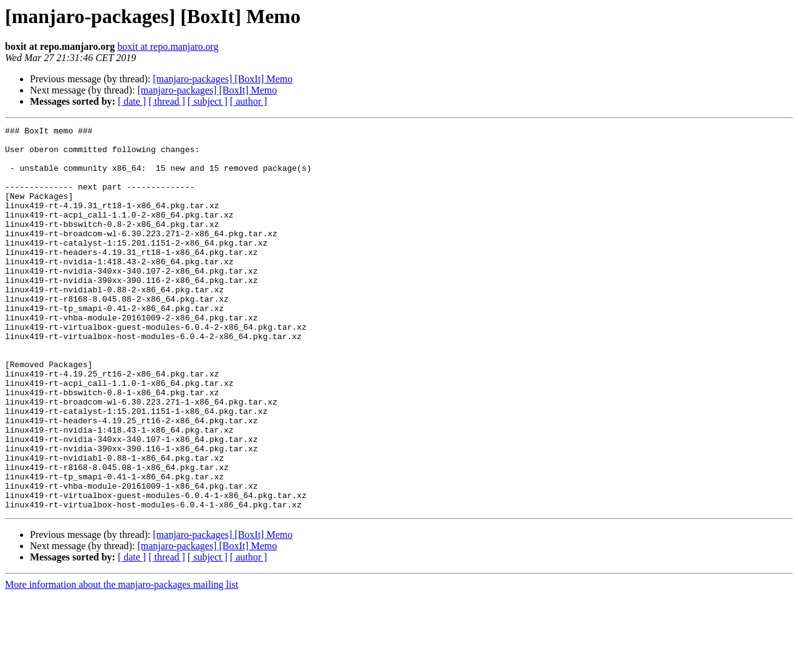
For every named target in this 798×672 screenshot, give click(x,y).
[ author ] (249, 101)
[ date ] (132, 101)
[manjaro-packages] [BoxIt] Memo (223, 79)
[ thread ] (167, 101)
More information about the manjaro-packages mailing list (122, 661)
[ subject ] (208, 101)
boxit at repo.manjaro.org (168, 46)
